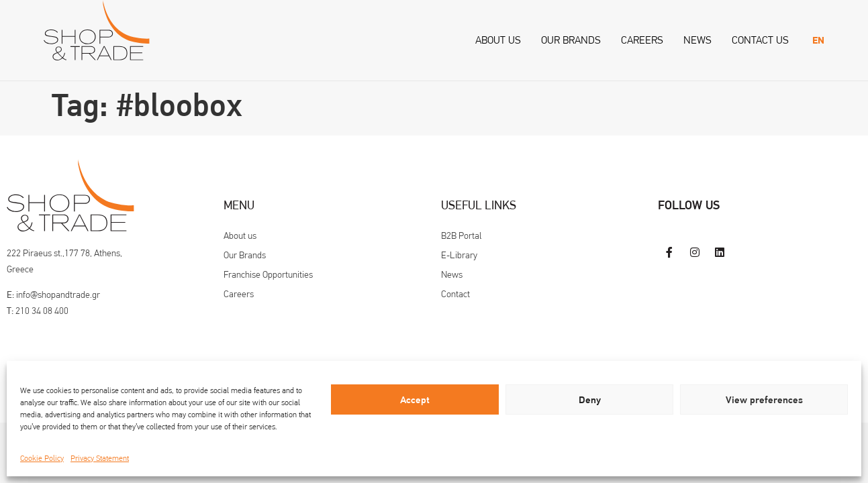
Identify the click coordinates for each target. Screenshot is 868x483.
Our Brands (571, 40)
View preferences (764, 400)
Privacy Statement (100, 458)
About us (498, 40)
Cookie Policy (42, 458)
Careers (642, 40)
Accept (415, 400)
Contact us (760, 40)
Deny (590, 400)
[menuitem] (818, 41)
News (697, 40)
